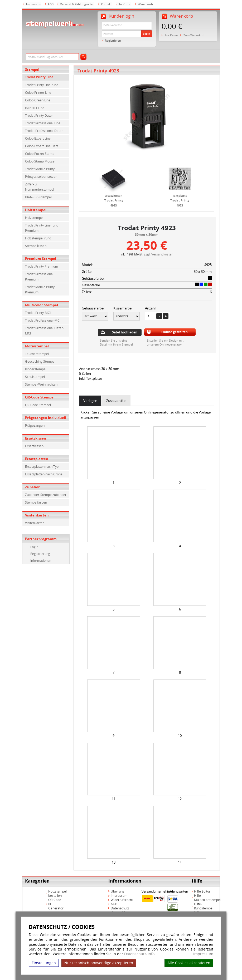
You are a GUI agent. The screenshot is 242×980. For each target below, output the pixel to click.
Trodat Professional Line (43, 123)
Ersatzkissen (36, 438)
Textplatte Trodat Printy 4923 (180, 200)
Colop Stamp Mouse (40, 161)
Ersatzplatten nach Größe (44, 474)
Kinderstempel (36, 369)
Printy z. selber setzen (41, 176)
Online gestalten (175, 332)
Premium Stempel (41, 259)
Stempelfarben (36, 502)
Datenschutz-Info (139, 954)
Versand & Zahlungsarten (77, 4)
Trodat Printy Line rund (42, 85)
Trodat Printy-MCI (38, 313)
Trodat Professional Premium (39, 277)
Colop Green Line (38, 100)
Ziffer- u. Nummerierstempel (40, 187)
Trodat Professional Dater (44, 131)
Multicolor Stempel (42, 305)
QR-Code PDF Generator (56, 904)
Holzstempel (36, 210)
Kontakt (106, 4)
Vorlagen (90, 401)
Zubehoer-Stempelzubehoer (46, 495)
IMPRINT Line (35, 108)
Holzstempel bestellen (57, 893)
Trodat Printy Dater (39, 115)
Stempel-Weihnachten (41, 384)
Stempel (32, 70)
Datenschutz (120, 908)
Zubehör (32, 487)
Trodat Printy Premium (42, 266)
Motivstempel (37, 346)
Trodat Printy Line (39, 77)
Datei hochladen (124, 332)
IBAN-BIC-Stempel (38, 197)
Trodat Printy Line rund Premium (42, 228)
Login (147, 34)
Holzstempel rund (38, 238)
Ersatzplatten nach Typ (42, 466)
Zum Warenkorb (194, 35)
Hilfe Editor (202, 891)
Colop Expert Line (38, 138)
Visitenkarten (37, 515)
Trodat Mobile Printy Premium (40, 289)
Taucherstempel (37, 354)
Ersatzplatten (37, 459)
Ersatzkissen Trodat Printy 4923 (114, 200)
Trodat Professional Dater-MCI (44, 331)
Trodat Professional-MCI (43, 320)
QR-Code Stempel (40, 397)
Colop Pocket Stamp (40, 154)
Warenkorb (145, 4)
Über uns (117, 891)
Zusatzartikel (116, 401)
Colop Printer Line (38, 92)
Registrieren (113, 40)
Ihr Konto (125, 4)
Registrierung (40, 554)
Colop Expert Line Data (42, 146)
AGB (51, 4)
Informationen (41, 560)
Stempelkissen (36, 246)
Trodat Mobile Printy (40, 169)
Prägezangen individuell (46, 418)
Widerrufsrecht (122, 900)
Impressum (203, 954)
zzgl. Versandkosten (159, 254)
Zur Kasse (171, 35)
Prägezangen (35, 425)
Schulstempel (35, 377)
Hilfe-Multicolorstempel (207, 898)
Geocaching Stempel (40, 361)
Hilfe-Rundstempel (204, 906)
